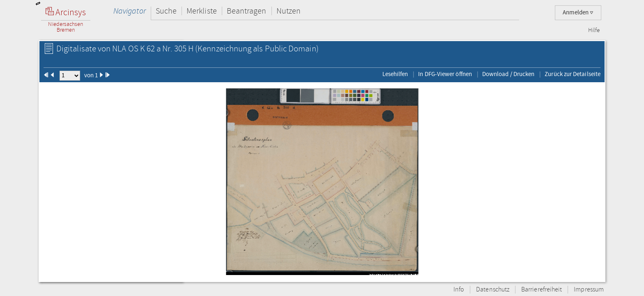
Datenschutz (493, 290)
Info (459, 290)
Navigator (130, 11)
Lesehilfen (395, 74)
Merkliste (202, 11)
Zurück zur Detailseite (573, 74)
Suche (166, 11)
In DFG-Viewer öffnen (445, 74)
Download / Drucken (508, 74)
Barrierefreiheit (542, 290)
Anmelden (578, 13)
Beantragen (247, 11)
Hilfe (594, 30)
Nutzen (289, 11)
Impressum (589, 290)
